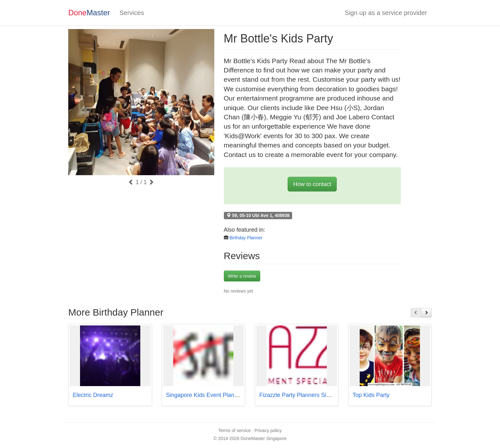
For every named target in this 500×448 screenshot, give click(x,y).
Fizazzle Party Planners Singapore (303, 395)
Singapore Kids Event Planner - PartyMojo (220, 395)
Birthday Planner (246, 238)
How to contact (312, 184)
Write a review (242, 276)
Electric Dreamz (93, 395)
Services (132, 13)
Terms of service (234, 430)
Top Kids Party (371, 395)
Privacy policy (268, 430)
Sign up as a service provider (386, 13)
